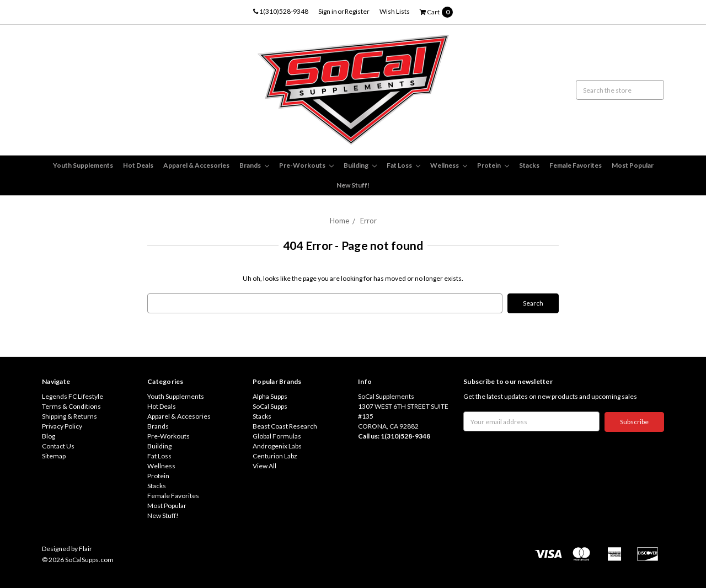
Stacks (529, 165)
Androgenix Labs (277, 446)
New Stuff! (353, 185)
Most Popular (633, 165)
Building (360, 165)
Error (368, 221)
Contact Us (58, 446)
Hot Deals (138, 165)
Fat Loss (403, 165)
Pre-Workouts (306, 165)
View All (264, 466)
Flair (85, 549)
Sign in (328, 11)
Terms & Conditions (71, 406)
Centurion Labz (275, 456)
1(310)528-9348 (281, 11)
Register (357, 11)
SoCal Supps (270, 406)
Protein (493, 165)
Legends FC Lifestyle (73, 396)
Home (339, 221)
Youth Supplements (83, 165)
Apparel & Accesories (196, 165)
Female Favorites (576, 165)
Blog (49, 436)
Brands (254, 165)
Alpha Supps (270, 396)
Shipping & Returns (69, 416)
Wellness (449, 165)
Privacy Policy (62, 426)
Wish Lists (395, 11)
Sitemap (54, 456)
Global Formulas (277, 436)
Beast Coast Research (285, 426)
